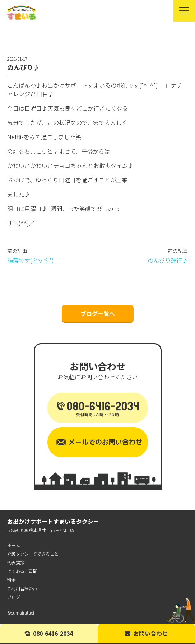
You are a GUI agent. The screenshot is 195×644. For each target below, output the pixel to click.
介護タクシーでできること (33, 554)
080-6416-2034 (49, 633)
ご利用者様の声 (22, 588)
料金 (11, 580)
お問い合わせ (146, 633)
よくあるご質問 (22, 571)
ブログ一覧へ (98, 313)
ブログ (14, 597)
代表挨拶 (16, 562)
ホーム (14, 545)
